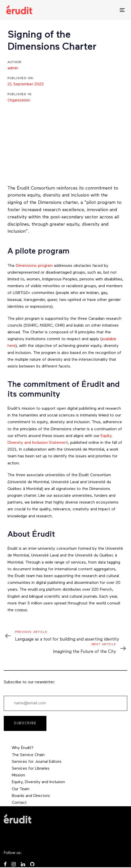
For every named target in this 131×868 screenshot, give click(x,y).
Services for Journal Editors (37, 762)
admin (13, 68)
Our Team (21, 789)
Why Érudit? (23, 748)
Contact (19, 803)
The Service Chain (28, 755)
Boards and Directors (31, 796)
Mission (18, 775)
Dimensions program (34, 266)
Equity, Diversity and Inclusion (38, 782)
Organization (19, 100)
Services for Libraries (31, 769)
